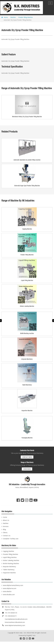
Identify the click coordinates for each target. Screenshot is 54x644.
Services (6, 526)
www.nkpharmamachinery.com (13, 585)
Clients (5, 532)
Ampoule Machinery (9, 566)
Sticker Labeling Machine (11, 560)
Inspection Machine (9, 573)
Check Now (27, 469)
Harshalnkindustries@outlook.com (16, 619)
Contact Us (7, 535)
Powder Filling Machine (25, 17)
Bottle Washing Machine (11, 563)
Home (5, 17)
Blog (4, 529)
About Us (6, 520)
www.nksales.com (9, 594)
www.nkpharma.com (10, 588)
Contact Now (27, 457)
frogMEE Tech (31, 635)
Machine (13, 17)
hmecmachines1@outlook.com (15, 622)
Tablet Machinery (9, 570)
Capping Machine (8, 551)
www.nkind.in (7, 591)
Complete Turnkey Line (11, 539)
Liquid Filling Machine (10, 557)
